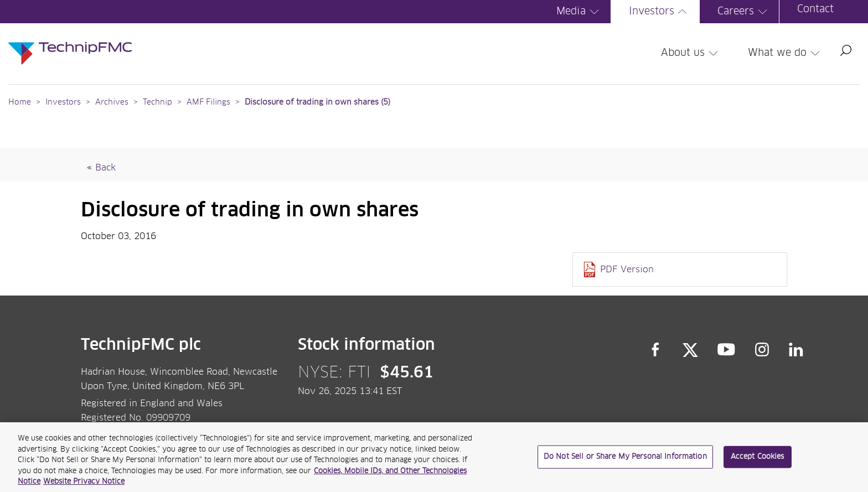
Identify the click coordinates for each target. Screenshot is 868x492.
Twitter (690, 350)
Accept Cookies (758, 461)
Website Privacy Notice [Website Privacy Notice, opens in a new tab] (84, 487)
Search (846, 50)
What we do (786, 53)
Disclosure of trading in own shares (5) (317, 102)
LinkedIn (796, 350)
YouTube (727, 350)
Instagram (762, 350)
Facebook (655, 350)
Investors (660, 12)
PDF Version (627, 270)
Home (20, 102)
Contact (815, 9)
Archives (112, 102)
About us (691, 53)
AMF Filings (208, 102)
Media (579, 12)
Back (105, 168)
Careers (744, 12)
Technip (157, 102)
